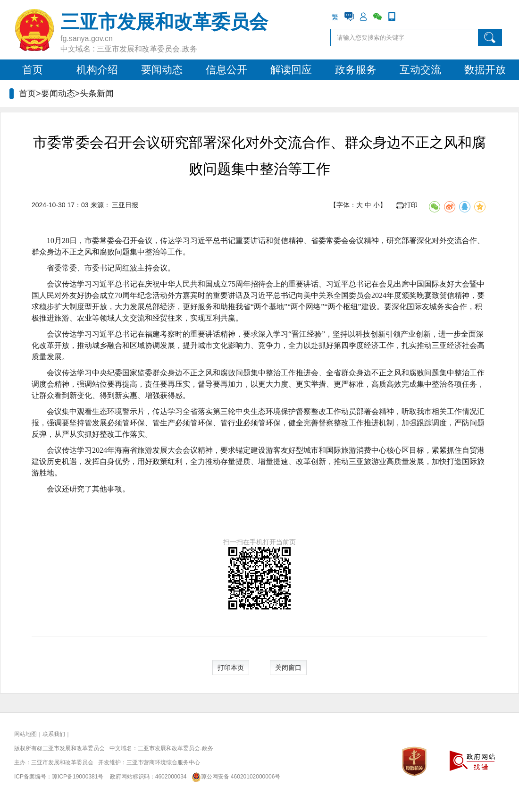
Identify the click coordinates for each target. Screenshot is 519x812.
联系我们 (54, 734)
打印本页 (231, 668)
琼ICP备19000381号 (78, 777)
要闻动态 (162, 70)
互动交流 (420, 70)
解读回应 (291, 70)
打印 (407, 205)
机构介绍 (97, 70)
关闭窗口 (288, 668)
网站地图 (25, 734)
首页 (33, 70)
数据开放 (485, 70)
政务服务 (356, 70)
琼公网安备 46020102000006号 (234, 777)
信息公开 (226, 70)
